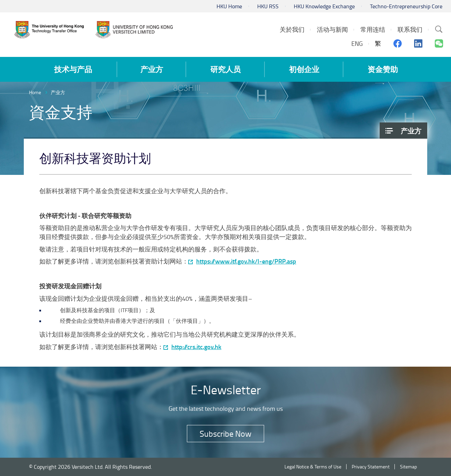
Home (35, 92)
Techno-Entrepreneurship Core (406, 6)
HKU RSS (268, 6)
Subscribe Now (226, 433)
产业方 (58, 92)
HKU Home (229, 6)
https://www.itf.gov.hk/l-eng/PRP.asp (246, 261)
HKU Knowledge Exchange (324, 6)
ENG (357, 43)
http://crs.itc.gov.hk (196, 347)
